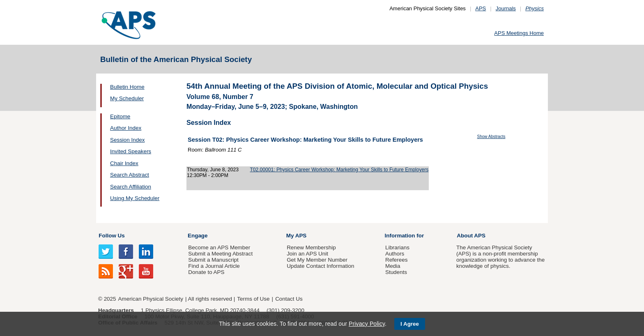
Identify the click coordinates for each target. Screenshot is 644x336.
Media (393, 266)
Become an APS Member (219, 247)
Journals (506, 8)
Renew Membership (311, 247)
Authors (395, 254)
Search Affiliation (131, 187)
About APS (471, 236)
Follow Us (112, 236)
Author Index (126, 128)
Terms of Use (253, 299)
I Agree (410, 324)
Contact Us (289, 299)
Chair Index (124, 163)
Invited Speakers (131, 151)
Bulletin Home (127, 87)
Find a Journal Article (214, 266)
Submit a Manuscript (213, 260)
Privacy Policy (367, 324)
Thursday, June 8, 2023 (213, 170)
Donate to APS (206, 272)
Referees (397, 260)
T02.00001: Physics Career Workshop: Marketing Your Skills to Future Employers (339, 170)
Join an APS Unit (307, 254)
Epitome (120, 116)
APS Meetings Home (519, 33)
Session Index (127, 140)
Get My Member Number (317, 260)
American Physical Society (151, 299)
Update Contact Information (320, 266)
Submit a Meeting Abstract (220, 254)
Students (396, 272)
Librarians (397, 247)
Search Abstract (130, 175)
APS (481, 8)
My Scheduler (127, 98)
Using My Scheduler (135, 198)
